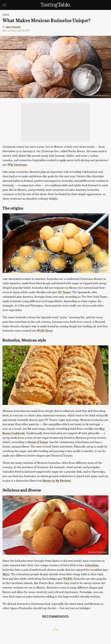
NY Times (64, 292)
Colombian (92, 565)
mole (63, 160)
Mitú (6, 574)
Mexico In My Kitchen (56, 480)
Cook (6, 15)
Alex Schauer (13, 27)
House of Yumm (38, 442)
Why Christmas (17, 164)
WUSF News (44, 330)
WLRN (67, 579)
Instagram (103, 402)
